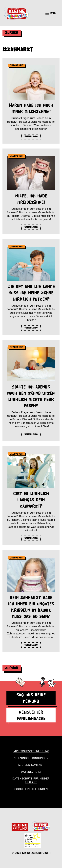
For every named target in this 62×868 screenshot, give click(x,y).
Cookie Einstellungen (31, 789)
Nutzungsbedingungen (31, 758)
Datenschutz (31, 772)
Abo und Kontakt (31, 765)
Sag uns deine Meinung (31, 698)
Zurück (12, 33)
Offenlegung (39, 751)
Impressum (21, 751)
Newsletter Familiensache (31, 715)
